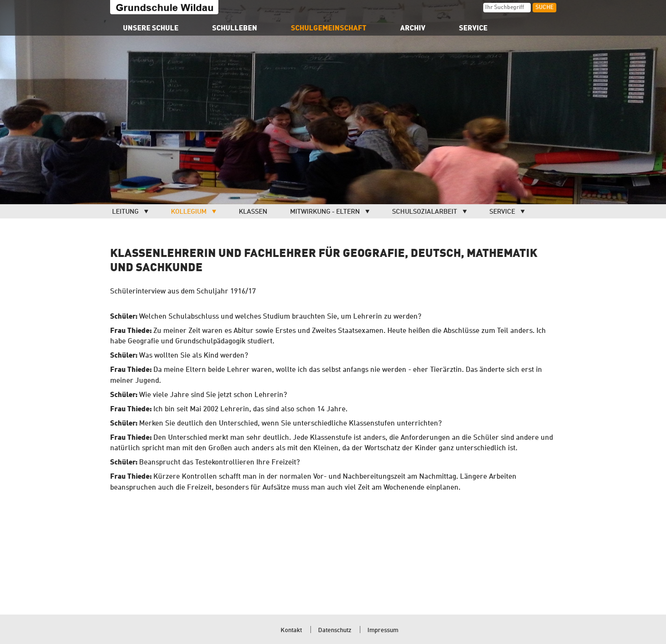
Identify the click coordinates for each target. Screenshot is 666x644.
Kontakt (291, 630)
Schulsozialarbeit (425, 212)
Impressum (383, 630)
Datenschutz (335, 630)
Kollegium (189, 212)
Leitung (125, 212)
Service (502, 212)
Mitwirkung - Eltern (325, 212)
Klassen (253, 212)
